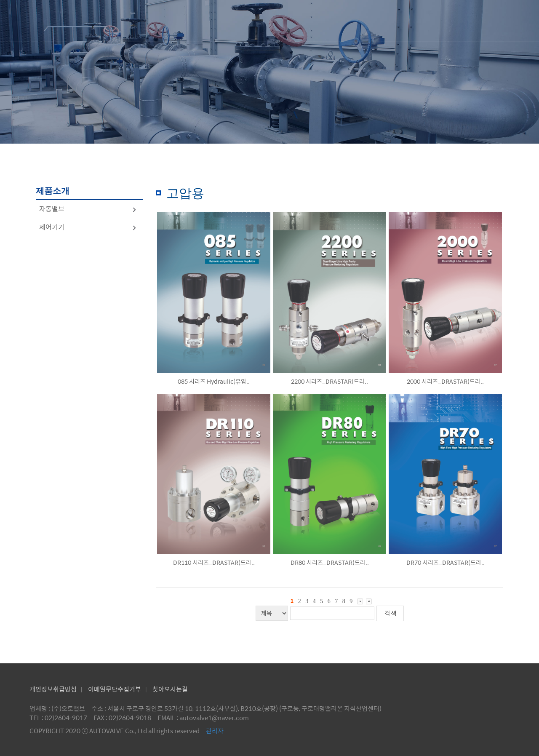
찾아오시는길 (170, 689)
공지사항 (474, 21)
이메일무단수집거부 (115, 689)
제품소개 (330, 21)
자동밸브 (88, 209)
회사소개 (258, 21)
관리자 (215, 731)
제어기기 (88, 227)
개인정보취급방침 (53, 689)
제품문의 (402, 21)
